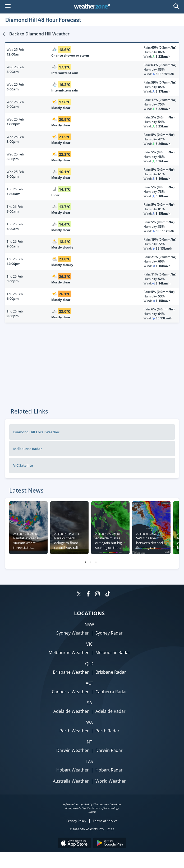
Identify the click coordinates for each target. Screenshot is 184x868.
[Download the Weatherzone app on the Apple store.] (74, 844)
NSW (89, 624)
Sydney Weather (73, 633)
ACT (89, 683)
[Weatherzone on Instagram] (97, 594)
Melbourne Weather (69, 653)
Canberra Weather (70, 692)
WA (89, 722)
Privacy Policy (76, 821)
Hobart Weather (73, 770)
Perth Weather (74, 731)
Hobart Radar (109, 770)
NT (89, 742)
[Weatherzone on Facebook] (88, 594)
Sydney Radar (109, 633)
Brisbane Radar (111, 672)
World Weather (111, 781)
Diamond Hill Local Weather (36, 432)
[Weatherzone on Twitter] (79, 594)
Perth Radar (107, 731)
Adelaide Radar (111, 711)
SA (89, 703)
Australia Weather (71, 781)
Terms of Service (105, 821)
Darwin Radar (109, 750)
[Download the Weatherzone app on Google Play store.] (110, 844)
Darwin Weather (73, 750)
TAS (89, 761)
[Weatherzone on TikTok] (108, 594)
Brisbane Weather (71, 672)
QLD (89, 664)
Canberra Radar (111, 692)
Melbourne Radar (28, 449)
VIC (89, 644)
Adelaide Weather (71, 711)
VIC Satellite (23, 465)
